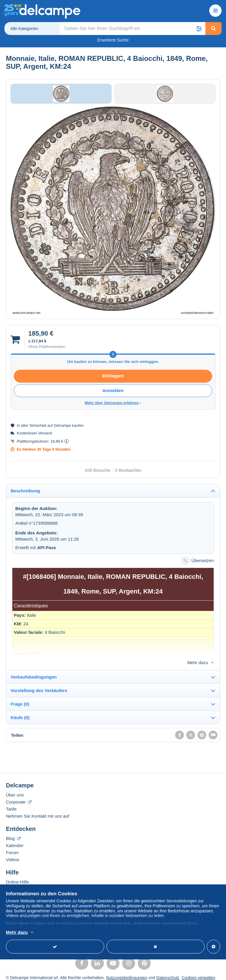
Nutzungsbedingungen (127, 972)
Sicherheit (38, 430)
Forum (12, 847)
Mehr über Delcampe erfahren (113, 407)
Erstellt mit (36, 551)
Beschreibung (25, 495)
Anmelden (113, 395)
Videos (13, 854)
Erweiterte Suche (113, 40)
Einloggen (113, 380)
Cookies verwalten (198, 972)
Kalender (15, 840)
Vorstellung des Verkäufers (39, 685)
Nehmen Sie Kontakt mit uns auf (38, 810)
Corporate (19, 796)
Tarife (11, 803)
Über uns (15, 789)
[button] (199, 29)
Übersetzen (198, 565)
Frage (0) (20, 698)
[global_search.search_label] (133, 29)
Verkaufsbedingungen (34, 671)
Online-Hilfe (17, 876)
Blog (13, 833)
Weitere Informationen (87, 933)
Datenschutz (168, 972)
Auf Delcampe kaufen (27, 883)
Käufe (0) (20, 712)
